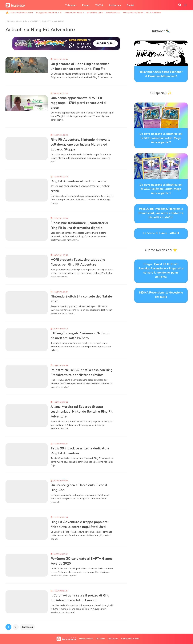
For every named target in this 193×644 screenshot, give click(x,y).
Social (130, 5)
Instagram (115, 5)
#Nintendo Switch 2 (74, 13)
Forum (86, 5)
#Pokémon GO (113, 13)
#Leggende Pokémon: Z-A (49, 13)
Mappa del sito (86, 639)
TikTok (99, 5)
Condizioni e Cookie (130, 639)
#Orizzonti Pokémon (133, 13)
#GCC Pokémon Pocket (22, 13)
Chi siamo (100, 639)
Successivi (27, 627)
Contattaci (113, 639)
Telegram (71, 5)
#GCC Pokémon (154, 13)
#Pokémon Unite (95, 13)
